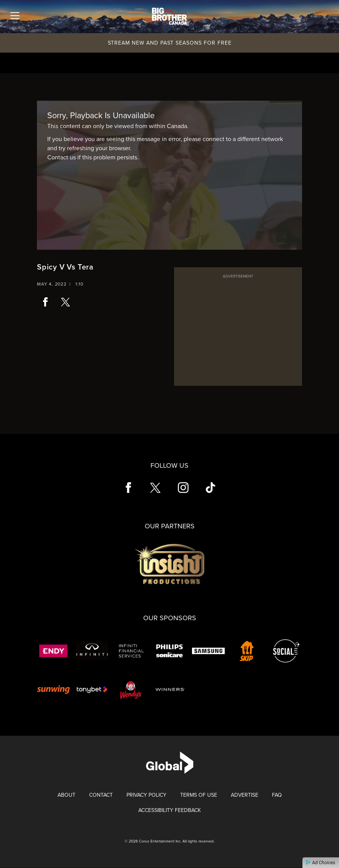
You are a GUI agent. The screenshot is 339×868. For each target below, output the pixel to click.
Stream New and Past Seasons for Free (170, 43)
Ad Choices (321, 863)
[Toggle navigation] (15, 16)
